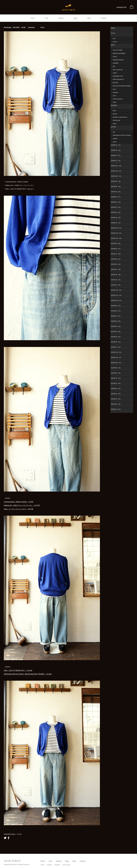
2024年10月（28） (117, 238)
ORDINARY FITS (118, 76)
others (115, 102)
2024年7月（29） (116, 254)
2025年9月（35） (116, 181)
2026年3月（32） (116, 150)
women (61, 18)
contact (104, 18)
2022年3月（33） (116, 399)
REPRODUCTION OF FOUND (122, 135)
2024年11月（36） (117, 233)
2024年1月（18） (116, 285)
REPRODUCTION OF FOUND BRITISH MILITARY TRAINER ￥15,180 (28, 674)
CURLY (115, 57)
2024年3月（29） (116, 275)
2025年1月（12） (116, 223)
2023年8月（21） (116, 311)
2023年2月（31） (116, 342)
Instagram (57, 865)
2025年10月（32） (117, 176)
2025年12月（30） (117, 166)
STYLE (113, 33)
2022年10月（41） (117, 363)
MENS (113, 45)
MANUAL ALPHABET (119, 53)
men (47, 18)
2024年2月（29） (116, 280)
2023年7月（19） (116, 316)
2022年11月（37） (117, 357)
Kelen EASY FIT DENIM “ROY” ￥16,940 (18, 670)
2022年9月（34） (116, 368)
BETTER (115, 83)
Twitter (43, 865)
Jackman (115, 92)
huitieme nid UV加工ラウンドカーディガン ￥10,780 (22, 505)
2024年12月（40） (117, 228)
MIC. (114, 66)
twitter (5, 838)
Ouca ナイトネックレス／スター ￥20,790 (19, 509)
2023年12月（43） (117, 290)
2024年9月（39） (116, 243)
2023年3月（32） (116, 337)
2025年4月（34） (116, 207)
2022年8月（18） (116, 373)
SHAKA (115, 139)
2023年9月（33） (116, 306)
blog (75, 18)
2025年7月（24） (116, 192)
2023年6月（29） (116, 321)
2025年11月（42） (117, 171)
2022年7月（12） (116, 378)
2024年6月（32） (116, 259)
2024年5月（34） (116, 264)
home (33, 18)
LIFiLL (115, 96)
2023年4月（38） (116, 332)
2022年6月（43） (116, 383)
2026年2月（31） (116, 155)
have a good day (118, 70)
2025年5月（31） (116, 202)
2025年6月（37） (116, 197)
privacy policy (67, 865)
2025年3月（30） (116, 212)
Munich (115, 114)
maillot (115, 73)
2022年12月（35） (117, 352)
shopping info (121, 7)
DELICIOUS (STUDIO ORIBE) (122, 86)
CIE (114, 132)
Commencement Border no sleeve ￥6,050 (19, 502)
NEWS (113, 28)
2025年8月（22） (116, 186)
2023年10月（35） (117, 300)
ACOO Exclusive (118, 99)
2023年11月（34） (117, 295)
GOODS (113, 127)
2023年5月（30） (116, 326)
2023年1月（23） (116, 347)
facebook (9, 838)
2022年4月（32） (116, 394)
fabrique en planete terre (120, 117)
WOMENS (114, 105)
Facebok (49, 865)
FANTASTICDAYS (118, 60)
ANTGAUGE (116, 120)
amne (114, 89)
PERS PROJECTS (118, 79)
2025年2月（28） (116, 218)
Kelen (114, 111)
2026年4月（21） (116, 145)
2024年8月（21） (116, 249)
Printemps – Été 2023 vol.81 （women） (24, 27)
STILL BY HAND (118, 50)
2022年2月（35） (116, 404)
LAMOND (116, 63)
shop (89, 18)
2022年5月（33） (116, 389)
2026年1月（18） (116, 161)
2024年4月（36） (116, 269)
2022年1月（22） (116, 409)
